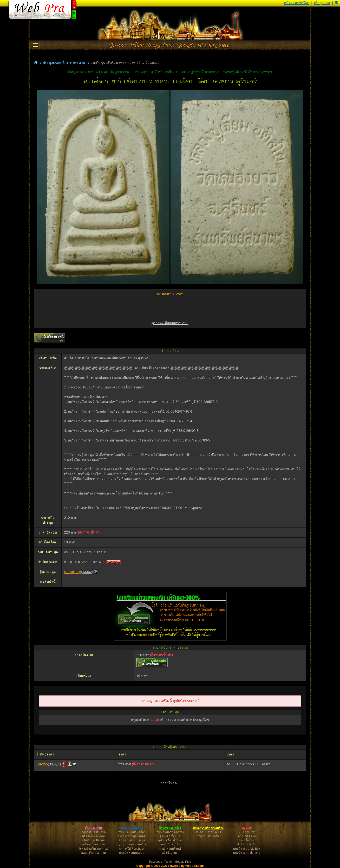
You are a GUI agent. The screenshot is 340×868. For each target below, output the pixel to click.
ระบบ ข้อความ (247, 836)
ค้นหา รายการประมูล (132, 840)
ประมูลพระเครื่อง (55, 63)
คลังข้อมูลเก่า (170, 853)
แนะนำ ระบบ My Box (247, 849)
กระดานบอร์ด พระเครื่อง (208, 828)
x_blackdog (73, 572)
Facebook (156, 862)
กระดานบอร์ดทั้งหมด (208, 832)
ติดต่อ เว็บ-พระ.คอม (93, 853)
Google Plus (183, 862)
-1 (58, 764)
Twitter (168, 862)
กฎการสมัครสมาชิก (94, 832)
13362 (87, 572)
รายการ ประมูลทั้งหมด (132, 836)
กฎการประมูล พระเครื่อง (132, 844)
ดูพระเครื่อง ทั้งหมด (170, 840)
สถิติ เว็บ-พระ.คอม (94, 836)
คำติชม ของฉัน (246, 844)
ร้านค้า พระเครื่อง (170, 828)
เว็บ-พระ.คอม (93, 828)
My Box (247, 828)
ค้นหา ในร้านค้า (170, 844)
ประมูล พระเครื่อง (132, 828)
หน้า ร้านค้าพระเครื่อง (170, 832)
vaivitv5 (42, 764)
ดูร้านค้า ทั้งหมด (170, 836)
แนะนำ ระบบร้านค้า (170, 849)
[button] (337, 3)
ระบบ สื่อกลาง (247, 840)
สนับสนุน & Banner (93, 840)
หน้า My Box (247, 832)
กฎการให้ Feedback (132, 849)
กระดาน (79, 63)
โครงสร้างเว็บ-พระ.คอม (93, 849)
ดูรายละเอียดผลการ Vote (170, 323)
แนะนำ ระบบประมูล (132, 853)
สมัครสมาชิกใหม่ (297, 3)
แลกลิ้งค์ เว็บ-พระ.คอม (93, 844)
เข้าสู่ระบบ (322, 3)
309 (52, 764)
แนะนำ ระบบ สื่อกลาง (247, 853)
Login (155, 720)
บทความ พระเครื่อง (208, 836)
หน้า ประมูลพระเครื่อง (132, 832)
